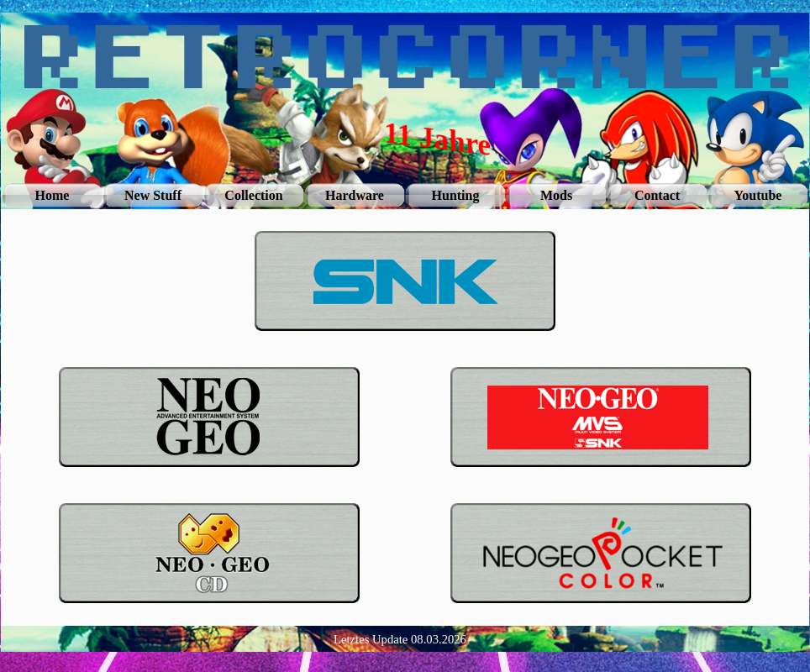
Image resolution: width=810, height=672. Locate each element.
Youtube (758, 195)
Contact (657, 195)
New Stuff (153, 195)
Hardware (355, 195)
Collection (253, 195)
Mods (556, 195)
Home (53, 195)
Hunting (456, 195)
